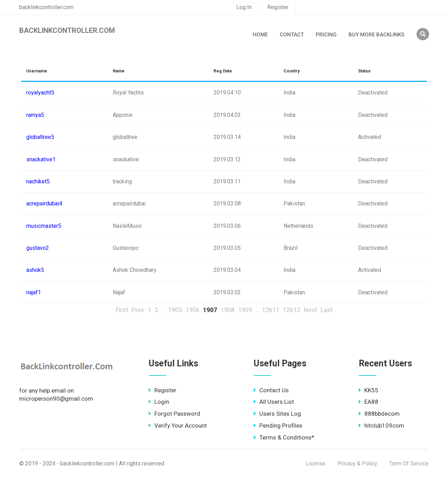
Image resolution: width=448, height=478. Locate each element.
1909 (245, 310)
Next (310, 310)
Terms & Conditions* (284, 437)
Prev (138, 310)
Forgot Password (174, 414)
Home (260, 35)
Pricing (326, 35)
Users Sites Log (277, 414)
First (122, 310)
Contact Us (271, 390)
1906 (192, 310)
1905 (175, 310)
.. (163, 310)
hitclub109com (381, 426)
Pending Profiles (278, 426)
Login (159, 402)
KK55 (369, 390)
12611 (271, 310)
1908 (227, 310)
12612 (292, 310)
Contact (292, 35)
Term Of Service (409, 463)
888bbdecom (379, 414)
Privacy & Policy (357, 463)
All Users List (274, 402)
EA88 (369, 402)
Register (278, 7)
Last (327, 310)
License (316, 463)
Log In (244, 7)
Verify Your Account (178, 426)
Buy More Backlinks (376, 35)
